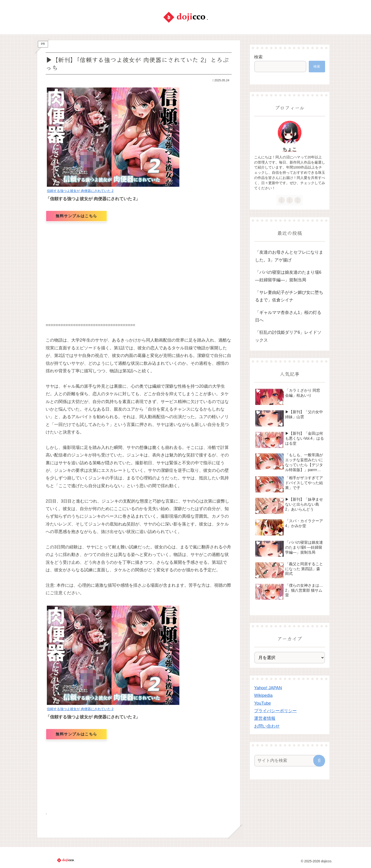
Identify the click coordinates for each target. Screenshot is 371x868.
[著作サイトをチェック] (282, 200)
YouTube (263, 703)
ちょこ (290, 149)
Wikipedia (263, 695)
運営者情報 (265, 718)
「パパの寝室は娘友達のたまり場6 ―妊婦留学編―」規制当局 (288, 276)
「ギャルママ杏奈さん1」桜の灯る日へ (288, 316)
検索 (258, 57)
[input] (287, 761)
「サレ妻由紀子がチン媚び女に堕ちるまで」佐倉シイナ (289, 296)
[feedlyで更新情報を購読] (290, 200)
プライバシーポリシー (275, 711)
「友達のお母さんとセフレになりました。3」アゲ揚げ (289, 256)
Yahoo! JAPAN (268, 688)
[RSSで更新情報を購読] (298, 200)
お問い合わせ (267, 726)
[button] (319, 761)
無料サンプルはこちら (76, 216)
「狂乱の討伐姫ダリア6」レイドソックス (288, 336)
